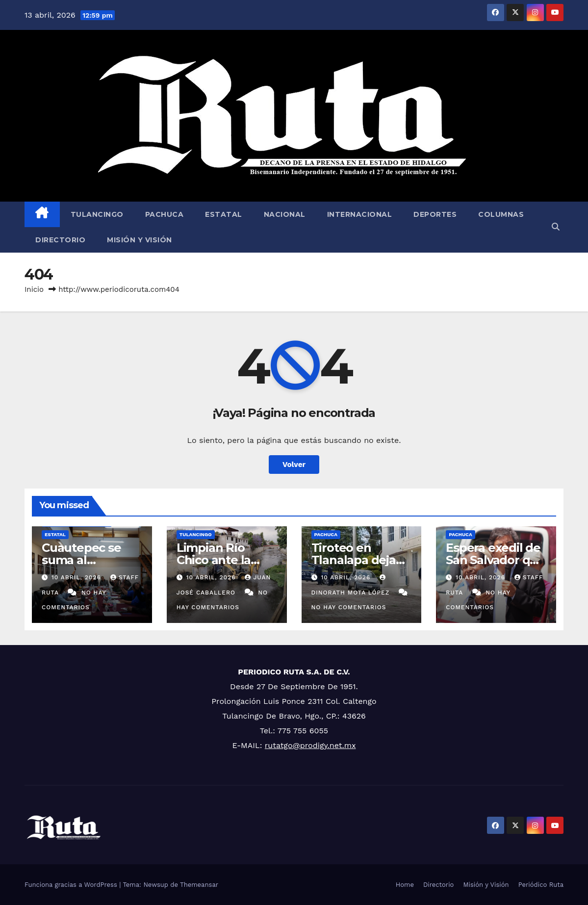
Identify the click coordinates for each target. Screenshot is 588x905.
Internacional (360, 214)
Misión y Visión (140, 240)
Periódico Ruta (541, 885)
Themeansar (199, 885)
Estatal (224, 214)
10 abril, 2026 (77, 577)
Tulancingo (97, 214)
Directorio (60, 240)
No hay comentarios (349, 607)
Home (405, 885)
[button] (556, 227)
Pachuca (165, 214)
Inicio (34, 289)
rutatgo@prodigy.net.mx (310, 745)
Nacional (285, 214)
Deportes (435, 214)
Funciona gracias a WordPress (72, 885)
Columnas (501, 214)
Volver (294, 465)
